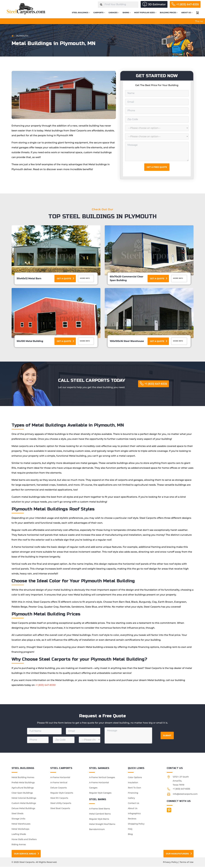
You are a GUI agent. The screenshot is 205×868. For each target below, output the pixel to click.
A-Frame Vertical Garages (102, 779)
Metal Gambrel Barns (100, 815)
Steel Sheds (17, 815)
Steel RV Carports (59, 799)
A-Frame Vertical (59, 784)
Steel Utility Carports (61, 804)
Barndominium (97, 830)
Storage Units (18, 820)
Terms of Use (187, 863)
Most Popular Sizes (145, 13)
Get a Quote (64, 279)
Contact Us (134, 804)
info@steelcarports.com (185, 795)
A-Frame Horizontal (60, 779)
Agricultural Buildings (23, 789)
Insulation (133, 784)
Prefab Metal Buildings (23, 784)
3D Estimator (157, 4)
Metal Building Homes (23, 779)
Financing (133, 794)
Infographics (134, 815)
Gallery (131, 799)
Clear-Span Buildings (22, 794)
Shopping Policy (136, 825)
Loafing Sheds (19, 835)
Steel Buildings (81, 13)
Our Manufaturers (177, 855)
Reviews (132, 820)
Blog (130, 835)
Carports (99, 13)
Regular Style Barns (99, 820)
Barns (127, 13)
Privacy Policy (170, 863)
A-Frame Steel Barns (99, 810)
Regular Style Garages (100, 794)
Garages (114, 13)
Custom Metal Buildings (24, 804)
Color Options (135, 779)
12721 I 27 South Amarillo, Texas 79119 (181, 782)
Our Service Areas (25, 855)
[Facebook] (169, 811)
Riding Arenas (19, 846)
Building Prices (169, 13)
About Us (187, 13)
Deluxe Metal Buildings (23, 809)
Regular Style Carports (62, 794)
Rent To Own (135, 789)
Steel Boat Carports (60, 809)
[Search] (101, 5)
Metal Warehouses (21, 825)
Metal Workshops (20, 830)
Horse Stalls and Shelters (24, 840)
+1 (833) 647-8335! (46, 686)
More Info (86, 279)
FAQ (130, 830)
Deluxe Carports (58, 789)
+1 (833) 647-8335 (188, 4)
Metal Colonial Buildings (24, 799)
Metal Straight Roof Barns (102, 825)
